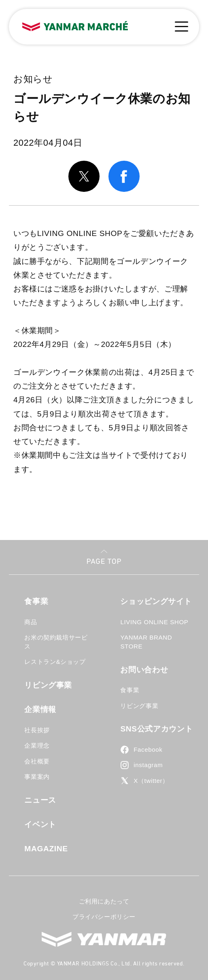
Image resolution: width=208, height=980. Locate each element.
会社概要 (37, 761)
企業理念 (37, 745)
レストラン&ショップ (55, 662)
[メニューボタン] (181, 27)
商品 (31, 622)
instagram (148, 765)
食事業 (36, 601)
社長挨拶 (37, 730)
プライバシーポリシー (104, 917)
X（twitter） (151, 781)
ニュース (40, 800)
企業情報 (40, 709)
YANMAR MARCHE (75, 26)
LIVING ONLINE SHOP (154, 622)
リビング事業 (48, 685)
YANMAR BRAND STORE (146, 642)
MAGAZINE (46, 849)
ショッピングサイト (156, 601)
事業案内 (37, 777)
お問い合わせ (144, 670)
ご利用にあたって (104, 901)
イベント (40, 824)
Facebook (148, 749)
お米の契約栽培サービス (56, 642)
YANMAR (104, 939)
